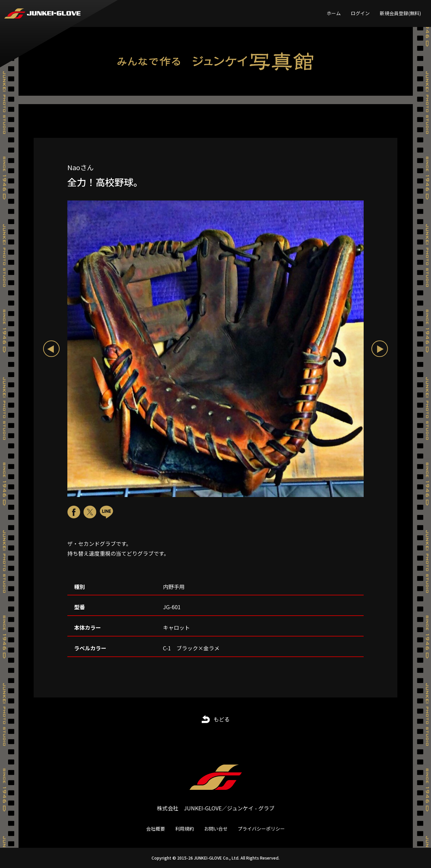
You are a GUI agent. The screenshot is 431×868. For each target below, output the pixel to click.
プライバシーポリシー (261, 829)
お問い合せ (216, 829)
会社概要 (156, 829)
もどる (222, 719)
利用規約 (185, 829)
